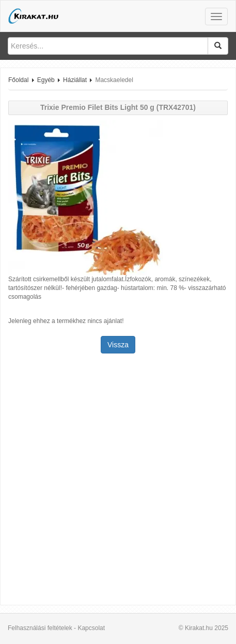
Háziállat (75, 80)
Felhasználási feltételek (40, 628)
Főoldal (18, 80)
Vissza (118, 345)
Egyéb (46, 80)
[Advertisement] (118, 480)
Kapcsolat (91, 628)
